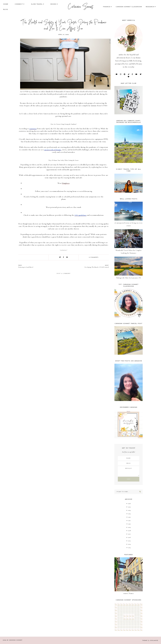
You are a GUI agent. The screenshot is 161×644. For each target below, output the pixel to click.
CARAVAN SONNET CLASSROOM (129, 7)
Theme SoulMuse (150, 641)
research (150, 7)
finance (107, 7)
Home (6, 4)
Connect (19, 4)
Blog (6, 10)
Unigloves (66, 183)
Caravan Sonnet (81, 7)
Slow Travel (37, 4)
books (54, 4)
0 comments (94, 257)
